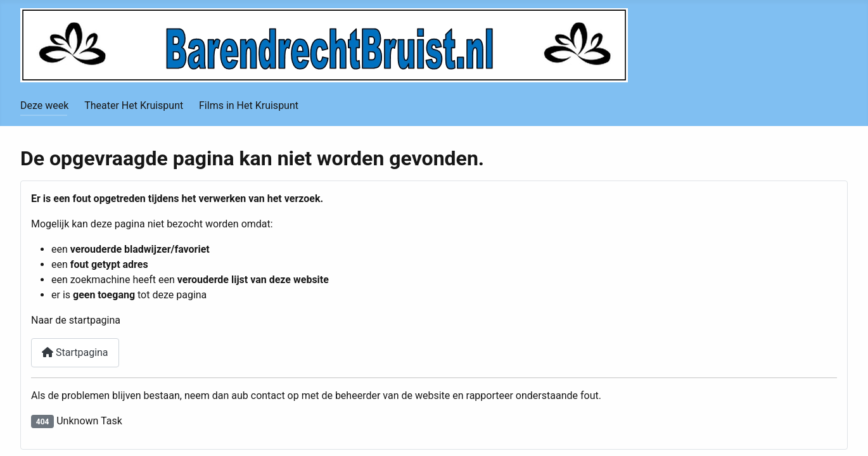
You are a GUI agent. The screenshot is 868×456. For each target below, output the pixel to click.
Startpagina (75, 352)
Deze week (44, 105)
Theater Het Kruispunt (134, 105)
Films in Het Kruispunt (249, 105)
